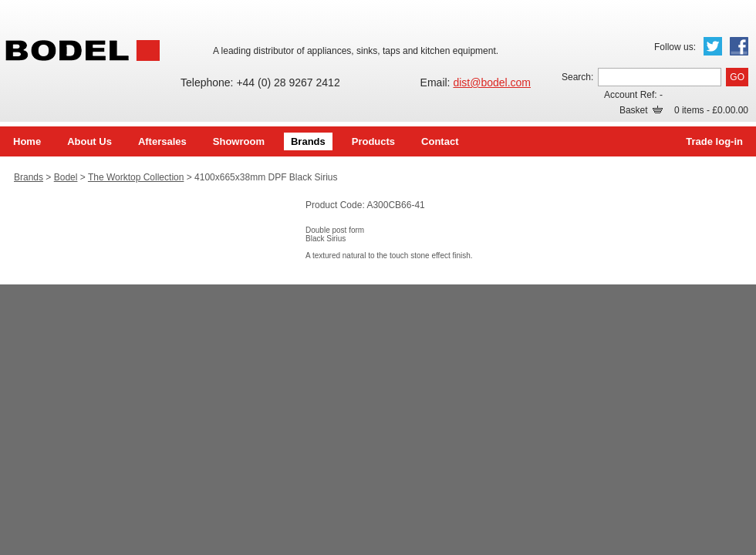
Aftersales (162, 141)
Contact (440, 141)
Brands (308, 141)
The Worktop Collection (136, 177)
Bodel (66, 177)
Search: (577, 77)
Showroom (239, 141)
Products (373, 141)
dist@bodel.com (492, 82)
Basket (641, 110)
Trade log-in (714, 141)
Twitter (713, 46)
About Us (89, 141)
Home (27, 141)
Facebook (739, 46)
